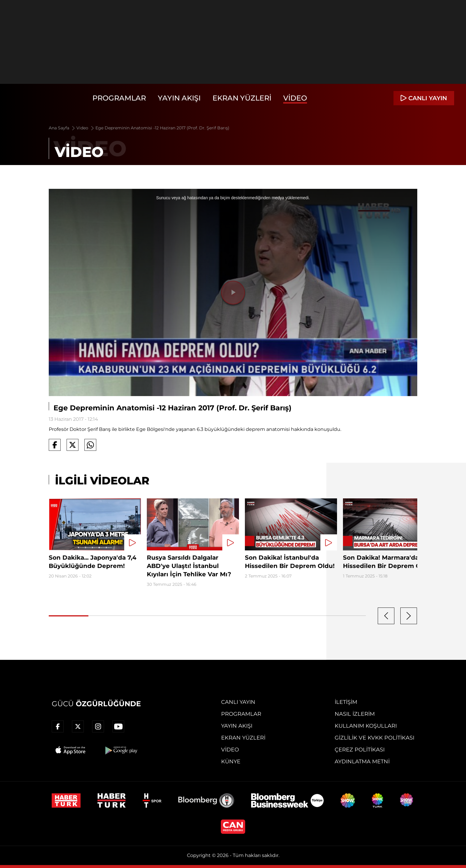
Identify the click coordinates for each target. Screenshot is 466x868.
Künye (231, 762)
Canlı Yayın (238, 702)
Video (295, 98)
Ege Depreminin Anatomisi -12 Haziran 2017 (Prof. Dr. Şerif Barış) (162, 128)
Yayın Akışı (179, 98)
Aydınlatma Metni (362, 762)
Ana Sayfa (62, 128)
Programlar (119, 98)
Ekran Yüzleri (242, 98)
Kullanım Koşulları (366, 726)
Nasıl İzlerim (355, 714)
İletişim (346, 702)
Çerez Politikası (360, 750)
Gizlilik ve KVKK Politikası (374, 738)
